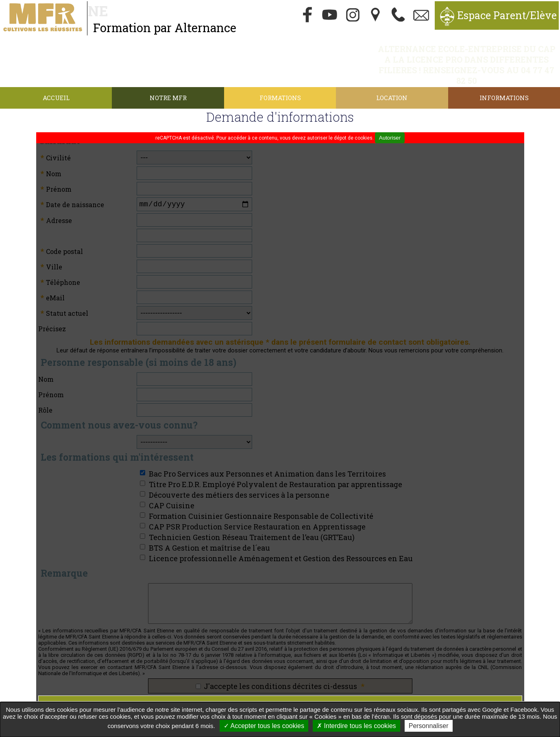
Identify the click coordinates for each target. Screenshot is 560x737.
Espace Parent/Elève (507, 15)
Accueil (56, 66)
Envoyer (280, 674)
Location (392, 66)
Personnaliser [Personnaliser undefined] (429, 726)
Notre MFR (168, 66)
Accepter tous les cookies (264, 726)
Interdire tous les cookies (356, 726)
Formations (280, 66)
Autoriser (390, 106)
